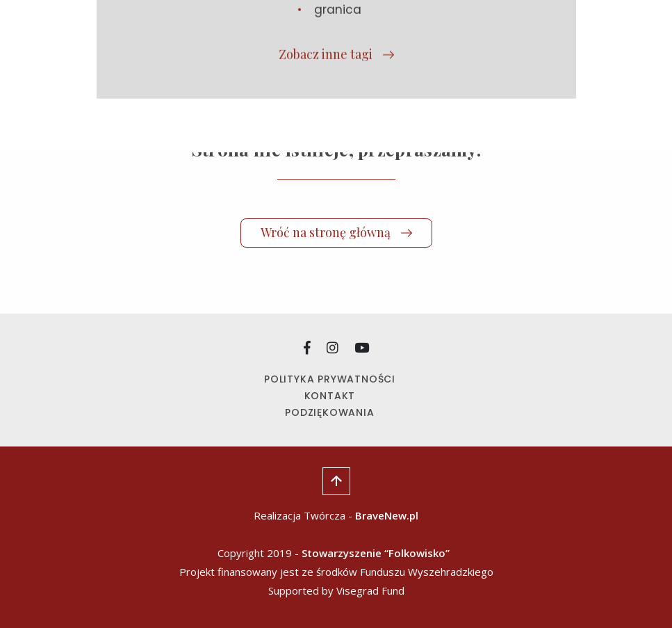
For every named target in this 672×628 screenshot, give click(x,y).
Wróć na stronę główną (336, 232)
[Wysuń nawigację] (578, 31)
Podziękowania (329, 412)
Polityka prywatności (330, 379)
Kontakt (330, 396)
